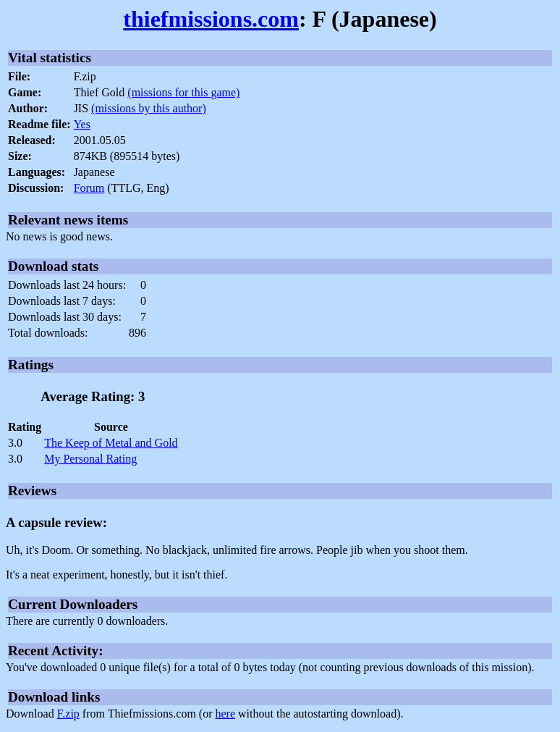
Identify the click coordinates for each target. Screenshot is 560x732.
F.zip (68, 714)
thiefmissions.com (211, 19)
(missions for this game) (183, 92)
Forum (89, 188)
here (226, 714)
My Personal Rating (90, 459)
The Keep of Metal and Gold (111, 443)
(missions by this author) (149, 108)
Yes (82, 124)
